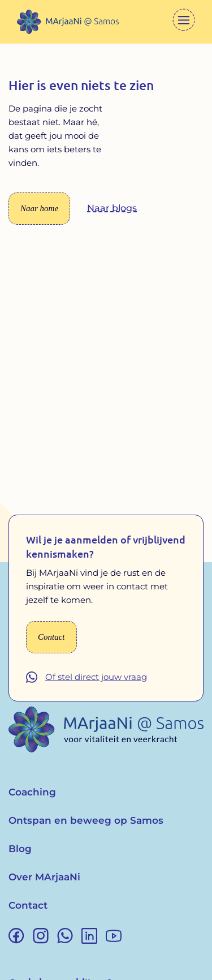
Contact (28, 905)
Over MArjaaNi (44, 877)
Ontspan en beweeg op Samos (86, 820)
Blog (20, 849)
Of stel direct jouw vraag (96, 677)
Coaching (32, 792)
